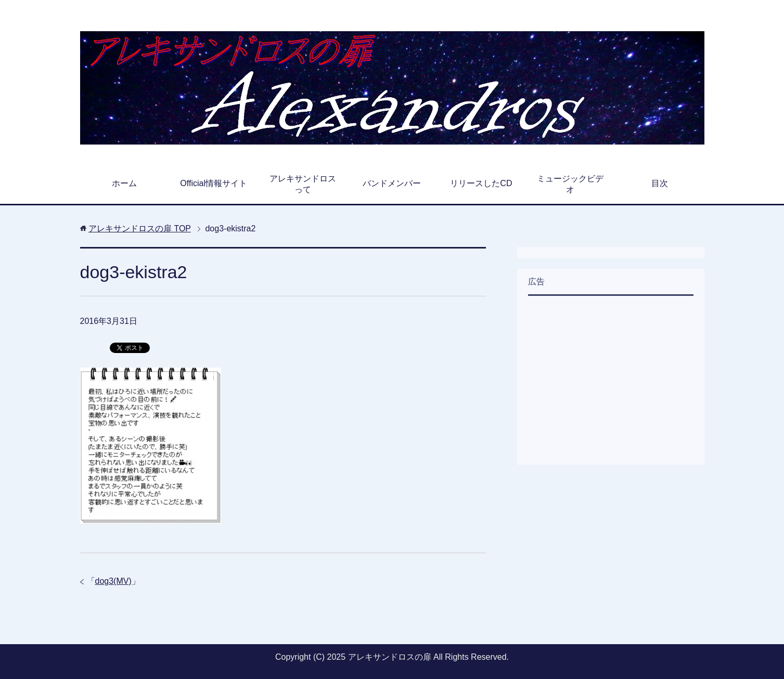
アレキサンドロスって (303, 184)
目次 (660, 183)
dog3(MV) (113, 581)
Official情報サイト (214, 183)
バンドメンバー (392, 183)
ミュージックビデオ (570, 184)
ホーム (124, 183)
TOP (140, 228)
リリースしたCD (481, 183)
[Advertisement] (606, 379)
